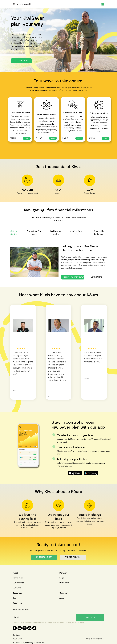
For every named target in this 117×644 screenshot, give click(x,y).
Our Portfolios (18, 583)
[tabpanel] (58, 258)
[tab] (14, 233)
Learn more (97, 277)
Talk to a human (73, 557)
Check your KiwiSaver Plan (74, 277)
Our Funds (17, 588)
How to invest (18, 578)
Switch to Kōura (44, 557)
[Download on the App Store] (75, 473)
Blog (14, 598)
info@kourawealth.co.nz (95, 639)
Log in (62, 578)
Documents (17, 603)
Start (27, 138)
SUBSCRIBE (90, 617)
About (62, 598)
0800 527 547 (19, 639)
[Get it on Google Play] (91, 473)
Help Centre (64, 583)
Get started (21, 61)
